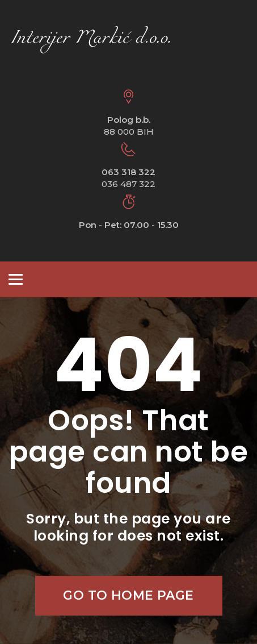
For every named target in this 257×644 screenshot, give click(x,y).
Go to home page (128, 595)
